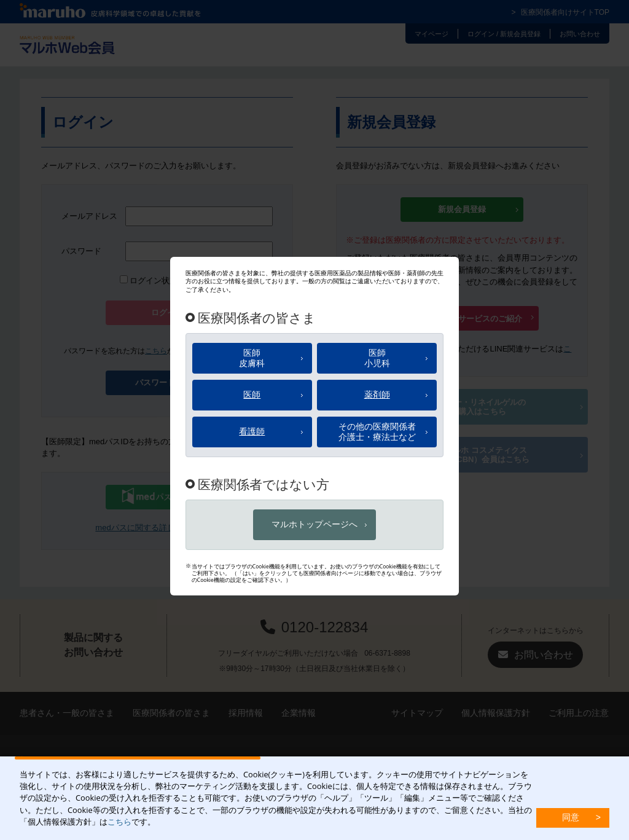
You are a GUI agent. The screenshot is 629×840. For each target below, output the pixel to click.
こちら (119, 822)
